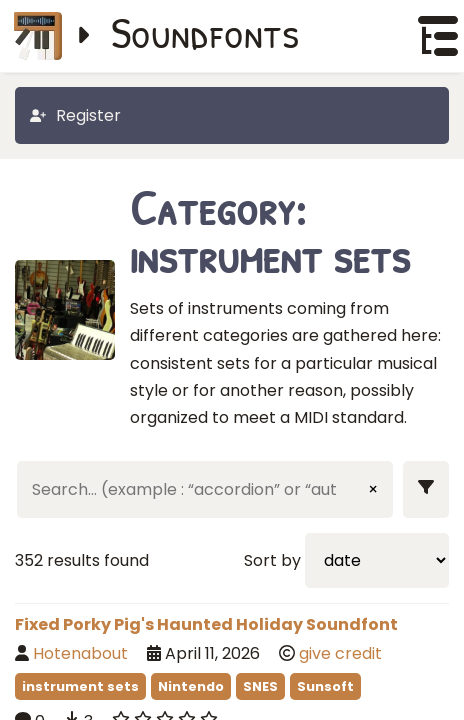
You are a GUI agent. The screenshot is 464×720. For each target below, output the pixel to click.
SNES (260, 686)
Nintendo (191, 686)
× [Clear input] (373, 489)
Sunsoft (325, 686)
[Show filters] (426, 489)
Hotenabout (80, 653)
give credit (340, 653)
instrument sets (80, 686)
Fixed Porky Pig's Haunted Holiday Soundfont (206, 624)
